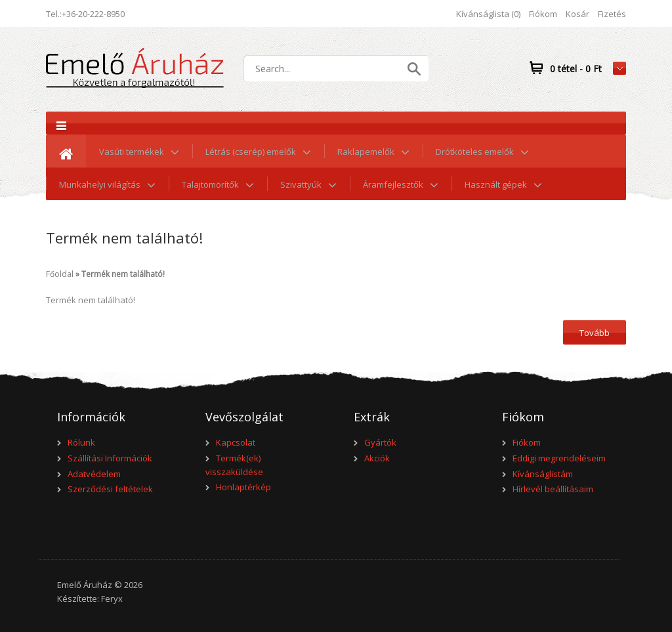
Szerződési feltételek (110, 489)
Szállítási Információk (110, 458)
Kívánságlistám (543, 474)
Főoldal (60, 274)
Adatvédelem (94, 474)
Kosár (577, 14)
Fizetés (612, 14)
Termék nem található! (123, 274)
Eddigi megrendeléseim (559, 458)
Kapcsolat (236, 442)
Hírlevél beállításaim (553, 489)
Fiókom (543, 14)
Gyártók (380, 442)
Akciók (377, 458)
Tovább (595, 333)
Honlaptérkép (243, 487)
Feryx (112, 599)
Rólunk (81, 442)
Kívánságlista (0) (488, 14)
